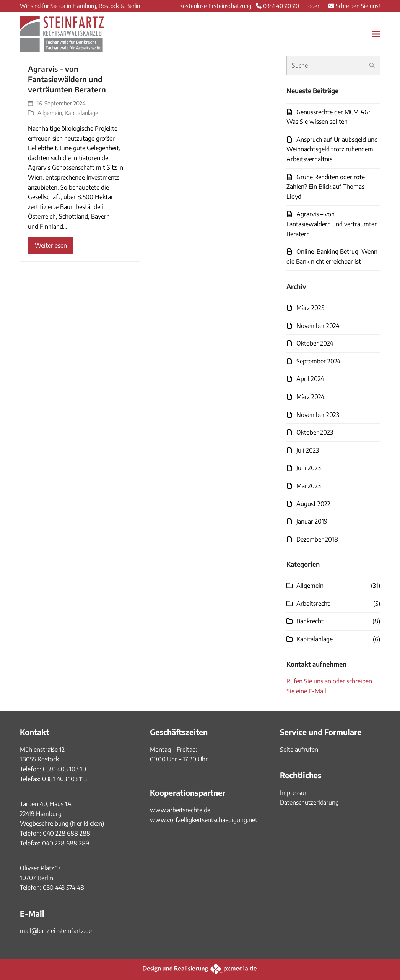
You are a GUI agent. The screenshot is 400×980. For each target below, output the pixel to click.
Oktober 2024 (315, 343)
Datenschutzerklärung (309, 802)
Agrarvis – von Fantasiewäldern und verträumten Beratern (67, 79)
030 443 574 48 (63, 888)
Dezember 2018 (317, 539)
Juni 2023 (309, 468)
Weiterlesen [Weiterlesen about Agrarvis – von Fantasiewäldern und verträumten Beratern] (51, 245)
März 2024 (310, 397)
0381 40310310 (281, 6)
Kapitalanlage (81, 113)
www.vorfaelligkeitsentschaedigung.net (204, 820)
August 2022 (313, 504)
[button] (376, 34)
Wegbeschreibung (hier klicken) (62, 823)
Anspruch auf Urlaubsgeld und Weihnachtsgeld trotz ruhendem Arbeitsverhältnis (332, 149)
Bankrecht (310, 621)
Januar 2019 (312, 521)
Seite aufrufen (299, 750)
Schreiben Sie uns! (358, 6)
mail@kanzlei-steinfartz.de (56, 931)
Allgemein (50, 113)
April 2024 (310, 379)
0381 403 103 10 (64, 769)
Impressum (295, 793)
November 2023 (318, 415)
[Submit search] (372, 65)
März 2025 (310, 308)
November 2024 (318, 326)
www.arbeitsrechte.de (180, 810)
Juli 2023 (308, 450)
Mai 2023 (309, 486)
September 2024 (318, 361)
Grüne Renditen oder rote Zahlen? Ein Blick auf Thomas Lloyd (326, 187)
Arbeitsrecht (313, 604)
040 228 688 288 (67, 833)
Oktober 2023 (315, 432)
